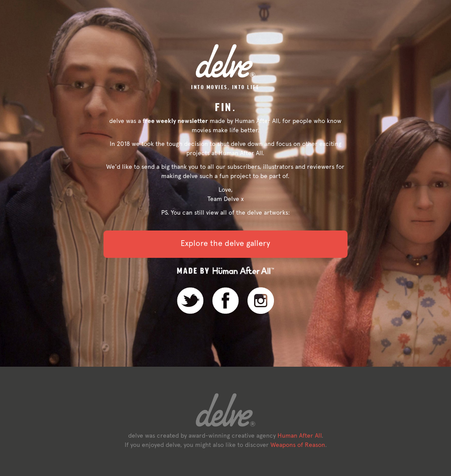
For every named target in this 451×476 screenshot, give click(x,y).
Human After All (299, 435)
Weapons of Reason (298, 445)
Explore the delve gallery (225, 243)
